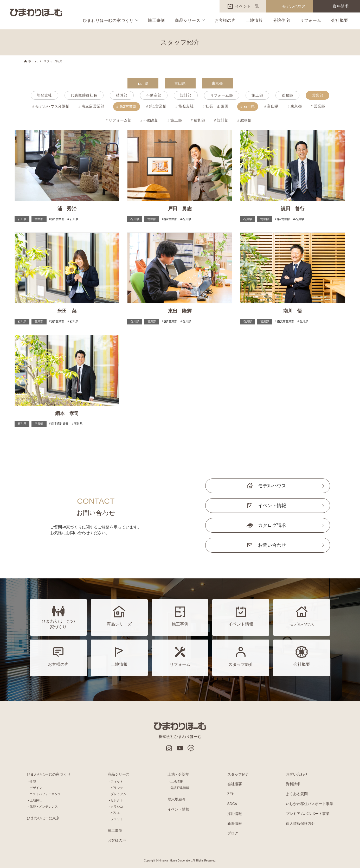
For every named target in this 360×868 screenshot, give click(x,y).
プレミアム (118, 794)
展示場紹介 (177, 799)
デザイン (36, 788)
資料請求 (341, 6)
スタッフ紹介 (238, 774)
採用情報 (235, 814)
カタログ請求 (272, 525)
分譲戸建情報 (180, 788)
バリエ (115, 813)
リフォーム (310, 20)
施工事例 (156, 20)
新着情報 (235, 824)
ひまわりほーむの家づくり (108, 20)
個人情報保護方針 (300, 824)
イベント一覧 (247, 6)
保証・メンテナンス (44, 807)
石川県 (143, 83)
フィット (117, 782)
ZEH (231, 794)
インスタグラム (169, 748)
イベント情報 (272, 506)
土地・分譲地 (178, 774)
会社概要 (340, 20)
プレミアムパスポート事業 (308, 814)
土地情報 (254, 20)
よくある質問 (297, 794)
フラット (117, 819)
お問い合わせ (272, 545)
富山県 (180, 83)
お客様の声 (225, 20)
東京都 (217, 83)
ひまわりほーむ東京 (43, 818)
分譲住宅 (281, 20)
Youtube (180, 748)
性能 (33, 782)
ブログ (233, 833)
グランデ (117, 788)
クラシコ (117, 807)
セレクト (117, 800)
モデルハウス (294, 6)
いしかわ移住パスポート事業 (310, 804)
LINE (191, 748)
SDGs (232, 804)
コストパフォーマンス (45, 794)
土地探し (36, 800)
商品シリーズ (188, 20)
